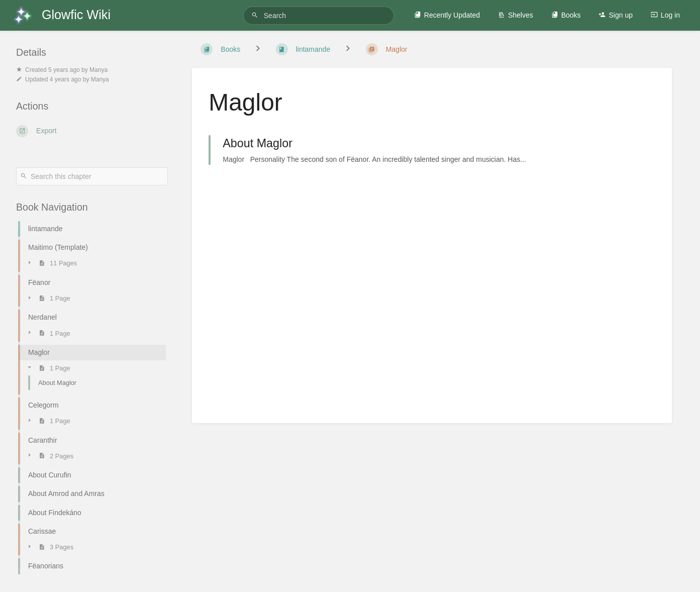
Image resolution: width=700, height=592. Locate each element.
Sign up (615, 15)
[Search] (256, 15)
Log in (665, 15)
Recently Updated (447, 15)
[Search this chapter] (92, 176)
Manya (98, 70)
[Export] (92, 131)
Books (566, 15)
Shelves (516, 15)
